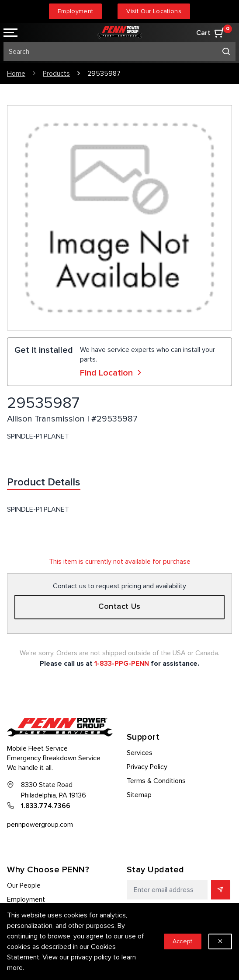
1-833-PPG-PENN (122, 664)
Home (16, 74)
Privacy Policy (147, 767)
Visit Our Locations (154, 11)
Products (56, 74)
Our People (24, 885)
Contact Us (119, 607)
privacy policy (91, 957)
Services (140, 753)
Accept (183, 941)
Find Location (112, 373)
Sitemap (139, 795)
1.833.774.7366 (46, 806)
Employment (76, 11)
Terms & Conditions (156, 781)
